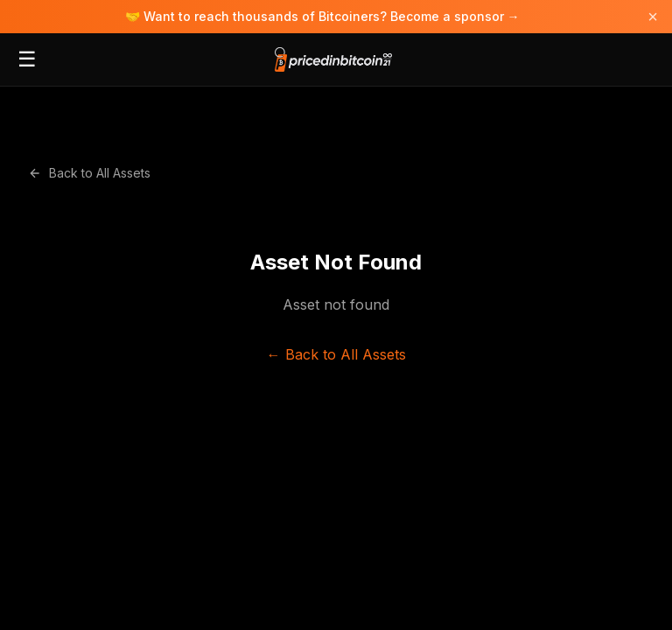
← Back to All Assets (336, 354)
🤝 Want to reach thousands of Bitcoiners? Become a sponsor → (322, 16)
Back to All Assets (89, 173)
